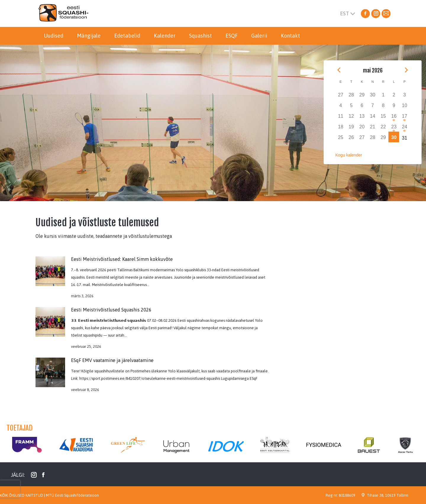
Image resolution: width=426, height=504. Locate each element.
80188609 (347, 495)
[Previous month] (339, 70)
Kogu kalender (349, 155)
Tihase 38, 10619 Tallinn (388, 495)
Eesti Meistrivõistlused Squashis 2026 (111, 310)
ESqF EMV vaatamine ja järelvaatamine (112, 360)
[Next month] (406, 70)
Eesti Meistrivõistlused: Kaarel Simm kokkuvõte (122, 259)
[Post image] (50, 271)
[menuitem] (54, 36)
